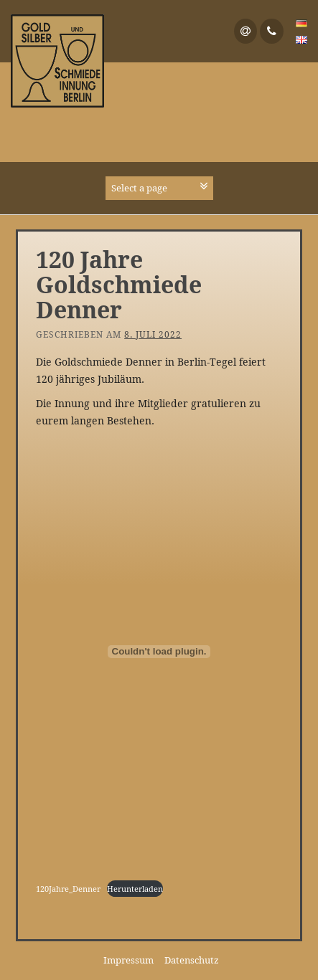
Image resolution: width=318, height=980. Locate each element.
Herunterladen (135, 889)
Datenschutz (192, 960)
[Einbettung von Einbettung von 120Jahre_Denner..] (159, 652)
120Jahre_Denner (68, 889)
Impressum (128, 960)
